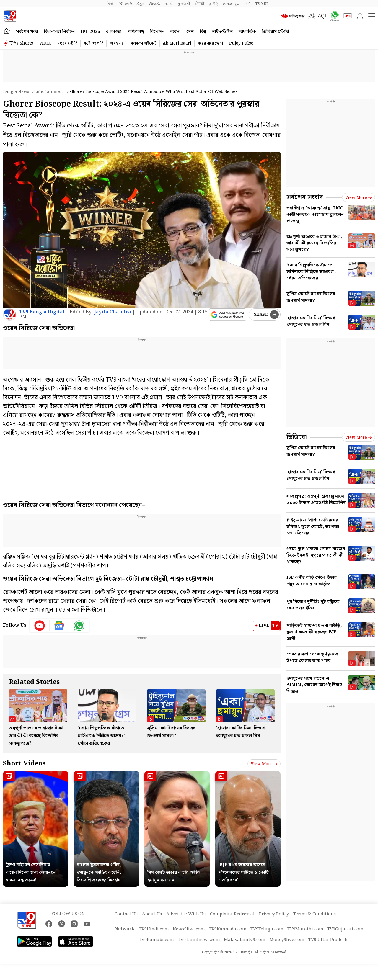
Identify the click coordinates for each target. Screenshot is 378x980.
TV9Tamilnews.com (199, 940)
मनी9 (247, 4)
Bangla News (16, 92)
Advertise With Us (186, 914)
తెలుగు (155, 4)
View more (264, 764)
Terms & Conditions (315, 914)
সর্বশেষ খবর (27, 32)
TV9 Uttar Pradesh (328, 940)
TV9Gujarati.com (345, 929)
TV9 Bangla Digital (42, 312)
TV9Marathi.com (305, 929)
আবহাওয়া (117, 43)
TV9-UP (262, 4)
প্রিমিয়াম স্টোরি (275, 32)
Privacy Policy (274, 914)
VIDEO (45, 43)
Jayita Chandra (113, 312)
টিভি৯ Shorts (21, 43)
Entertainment (49, 92)
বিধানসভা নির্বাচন (59, 32)
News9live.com (189, 929)
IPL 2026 (90, 32)
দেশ (190, 32)
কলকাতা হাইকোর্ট (144, 43)
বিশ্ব (203, 32)
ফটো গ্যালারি (93, 43)
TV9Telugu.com (267, 929)
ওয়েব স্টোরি (68, 43)
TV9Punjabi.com (156, 940)
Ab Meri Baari (177, 43)
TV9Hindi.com (154, 929)
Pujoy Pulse (241, 43)
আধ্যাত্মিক (247, 32)
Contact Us (126, 914)
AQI (322, 16)
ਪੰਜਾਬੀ (200, 4)
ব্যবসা (175, 32)
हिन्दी (111, 4)
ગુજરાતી (184, 4)
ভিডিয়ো (297, 437)
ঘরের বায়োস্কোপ (210, 43)
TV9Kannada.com (228, 929)
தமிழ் (214, 4)
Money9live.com (287, 940)
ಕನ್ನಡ (140, 4)
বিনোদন (157, 32)
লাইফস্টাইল (222, 32)
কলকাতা (114, 32)
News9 (126, 4)
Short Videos (24, 764)
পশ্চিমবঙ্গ (136, 32)
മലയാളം (231, 4)
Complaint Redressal (232, 914)
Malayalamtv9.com (245, 940)
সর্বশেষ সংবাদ (305, 197)
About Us (152, 914)
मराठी (169, 4)
